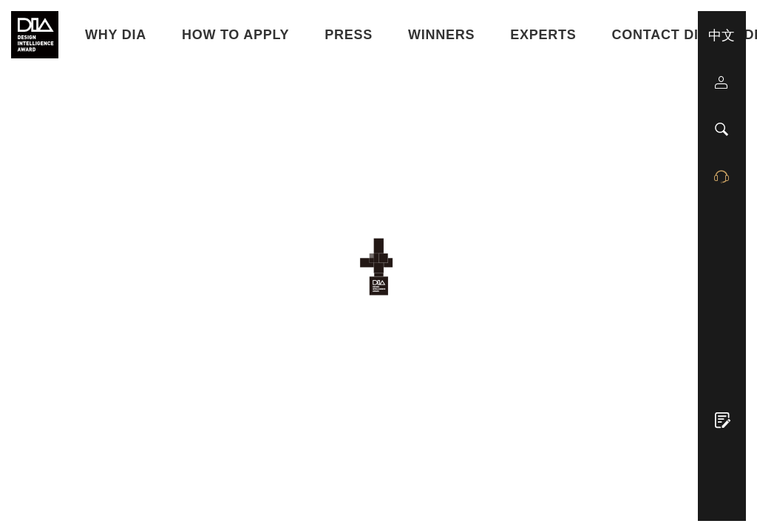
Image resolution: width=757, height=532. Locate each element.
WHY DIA (116, 35)
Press (349, 35)
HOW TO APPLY (235, 35)
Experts (543, 35)
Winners (441, 35)
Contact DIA (661, 35)
